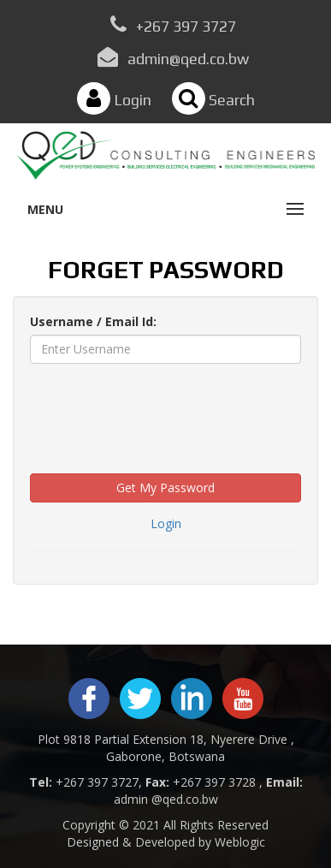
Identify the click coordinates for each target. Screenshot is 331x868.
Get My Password (165, 488)
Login (114, 100)
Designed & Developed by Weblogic (166, 842)
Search (213, 100)
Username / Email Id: (93, 321)
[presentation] (160, 410)
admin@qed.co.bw (188, 59)
